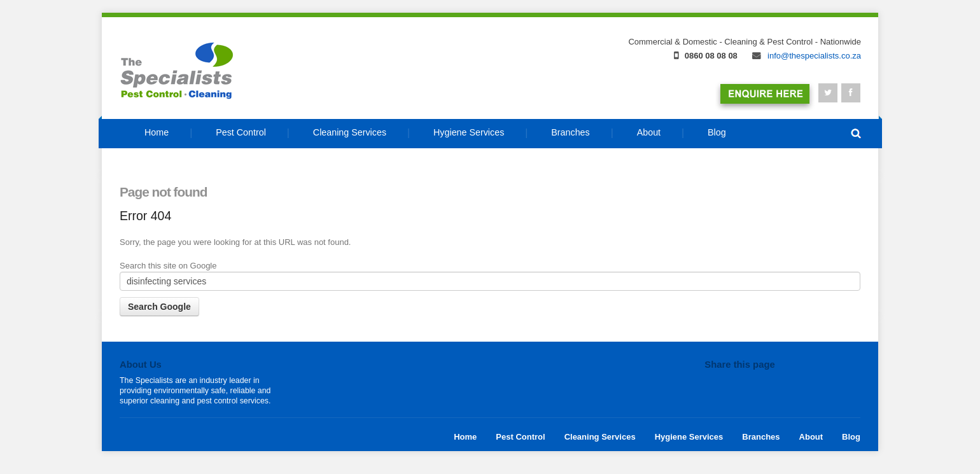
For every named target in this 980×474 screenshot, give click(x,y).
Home (465, 437)
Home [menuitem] (157, 132)
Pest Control (520, 437)
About (811, 437)
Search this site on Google (168, 266)
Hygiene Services (689, 437)
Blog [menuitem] (717, 132)
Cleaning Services (600, 437)
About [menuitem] (649, 132)
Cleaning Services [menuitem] (350, 132)
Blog (851, 437)
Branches (761, 437)
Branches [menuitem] (570, 132)
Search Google (159, 307)
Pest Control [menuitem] (241, 132)
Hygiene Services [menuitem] (469, 132)
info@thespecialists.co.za (807, 56)
